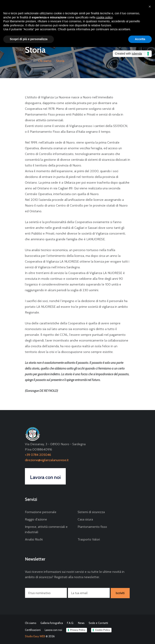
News (81, 623)
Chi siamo (45, 61)
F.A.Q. (70, 623)
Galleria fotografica (52, 623)
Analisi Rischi (34, 539)
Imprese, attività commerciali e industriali (46, 529)
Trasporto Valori (89, 539)
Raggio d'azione (36, 519)
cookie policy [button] (104, 17)
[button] (150, 7)
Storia (60, 61)
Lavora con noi (53, 630)
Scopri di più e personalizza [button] (29, 39)
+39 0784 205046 (38, 455)
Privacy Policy (78, 630)
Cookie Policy (103, 630)
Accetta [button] (140, 39)
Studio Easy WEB (35, 636)
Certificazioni (33, 630)
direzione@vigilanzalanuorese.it (47, 460)
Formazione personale (41, 512)
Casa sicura (85, 519)
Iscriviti (120, 593)
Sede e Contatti (98, 623)
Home (29, 61)
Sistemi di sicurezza (91, 512)
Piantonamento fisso (92, 527)
